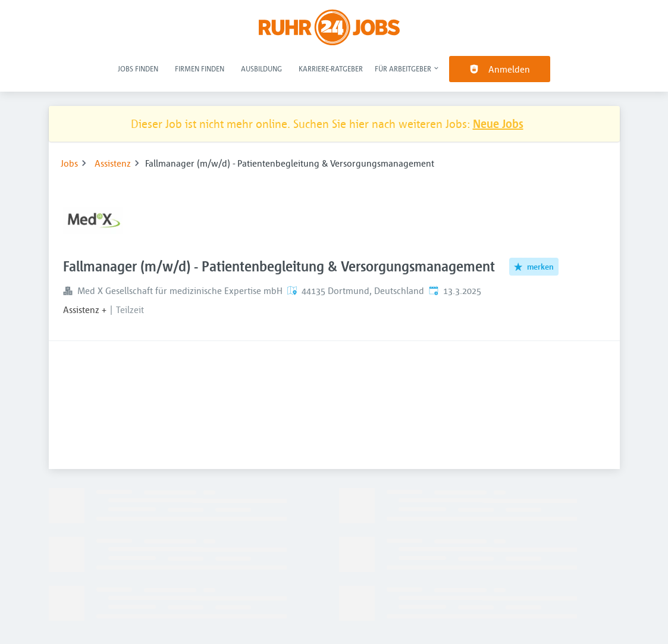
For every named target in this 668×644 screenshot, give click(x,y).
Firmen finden (200, 68)
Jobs (69, 163)
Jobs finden (138, 68)
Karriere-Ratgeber (331, 68)
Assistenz (113, 163)
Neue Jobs (498, 124)
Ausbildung (261, 68)
